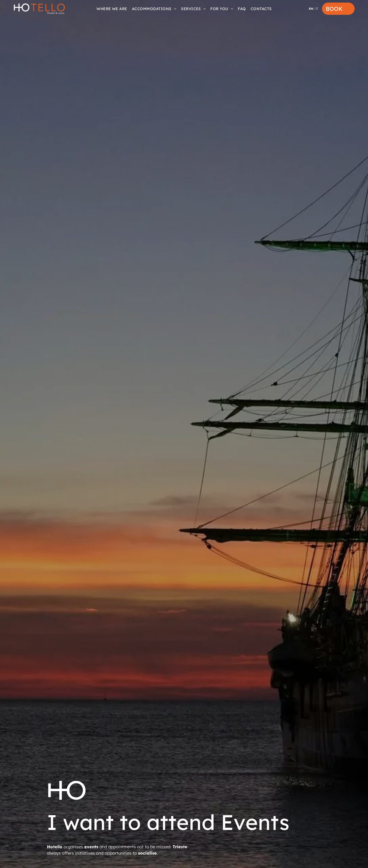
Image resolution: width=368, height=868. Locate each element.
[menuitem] (112, 9)
